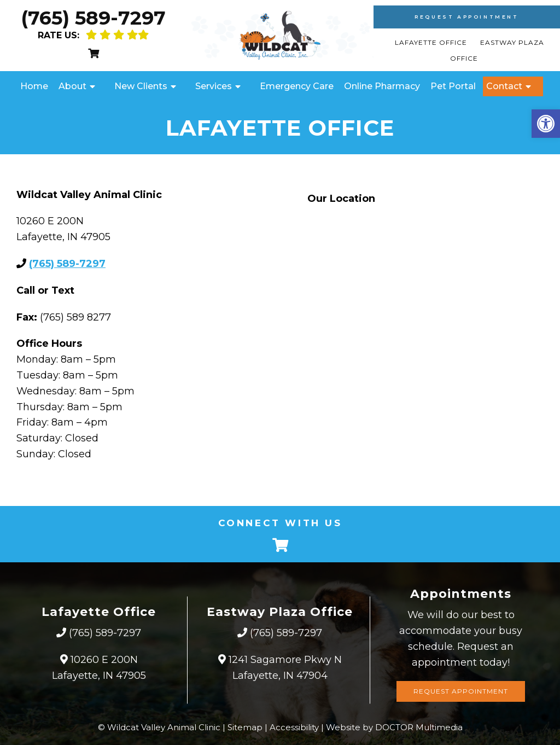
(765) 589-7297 (93, 18)
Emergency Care (297, 86)
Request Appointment (466, 17)
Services (214, 86)
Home (34, 86)
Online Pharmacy (382, 86)
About (72, 86)
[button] (546, 124)
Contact (504, 86)
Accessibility (294, 727)
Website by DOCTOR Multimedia (394, 727)
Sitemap (245, 727)
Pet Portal (453, 86)
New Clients (141, 86)
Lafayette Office (432, 42)
